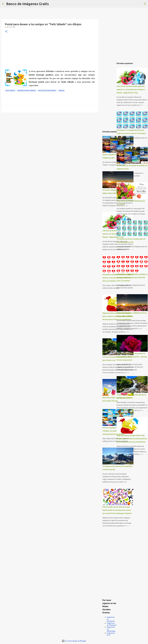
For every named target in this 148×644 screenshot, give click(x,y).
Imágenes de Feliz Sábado (27, 91)
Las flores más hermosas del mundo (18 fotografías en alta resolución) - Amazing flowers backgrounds (132, 357)
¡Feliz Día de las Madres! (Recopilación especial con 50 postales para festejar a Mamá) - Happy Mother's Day (131, 90)
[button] (6, 32)
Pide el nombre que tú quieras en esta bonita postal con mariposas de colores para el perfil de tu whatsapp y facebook (117, 510)
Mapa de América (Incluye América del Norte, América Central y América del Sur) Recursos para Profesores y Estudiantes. (132, 439)
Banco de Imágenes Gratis (27, 4)
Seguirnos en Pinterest (112, 624)
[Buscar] (52, 4)
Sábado (61, 91)
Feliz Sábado (10, 91)
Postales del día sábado (47, 91)
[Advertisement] (50, 53)
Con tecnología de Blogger (74, 641)
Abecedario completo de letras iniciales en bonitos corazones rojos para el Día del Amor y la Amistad (132, 278)
